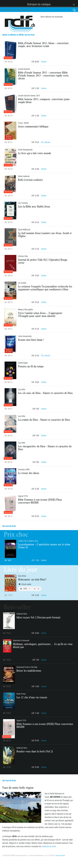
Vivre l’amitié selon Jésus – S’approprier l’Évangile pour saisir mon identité (40, 314)
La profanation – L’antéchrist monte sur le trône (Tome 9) (44, 546)
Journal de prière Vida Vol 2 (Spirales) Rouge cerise (43, 261)
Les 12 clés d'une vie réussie (32, 697)
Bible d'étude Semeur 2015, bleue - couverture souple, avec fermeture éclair (43, 44)
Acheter (44, 62)
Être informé (46, 142)
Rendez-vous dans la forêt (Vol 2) (35, 751)
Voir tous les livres (9, 526)
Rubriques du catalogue (38, 5)
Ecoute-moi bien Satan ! (31, 340)
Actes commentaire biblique (33, 126)
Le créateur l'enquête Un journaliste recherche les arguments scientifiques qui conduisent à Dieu (45, 288)
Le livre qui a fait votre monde (35, 153)
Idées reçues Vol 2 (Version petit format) (38, 617)
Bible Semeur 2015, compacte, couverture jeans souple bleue (44, 101)
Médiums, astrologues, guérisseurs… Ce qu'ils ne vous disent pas (43, 645)
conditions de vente (49, 846)
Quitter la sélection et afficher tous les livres (18, 35)
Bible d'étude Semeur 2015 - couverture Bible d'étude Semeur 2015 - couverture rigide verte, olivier (44, 75)
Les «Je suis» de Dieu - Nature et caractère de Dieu (45, 393)
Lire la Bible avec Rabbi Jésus (34, 206)
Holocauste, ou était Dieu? (32, 579)
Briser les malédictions (29, 671)
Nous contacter (61, 855)
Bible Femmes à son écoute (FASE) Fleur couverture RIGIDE (40, 501)
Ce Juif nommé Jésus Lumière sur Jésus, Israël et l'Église (45, 234)
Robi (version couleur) (30, 180)
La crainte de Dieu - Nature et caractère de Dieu (44, 420)
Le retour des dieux (29, 473)
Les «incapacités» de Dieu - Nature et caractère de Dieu (45, 448)
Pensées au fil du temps (31, 366)
